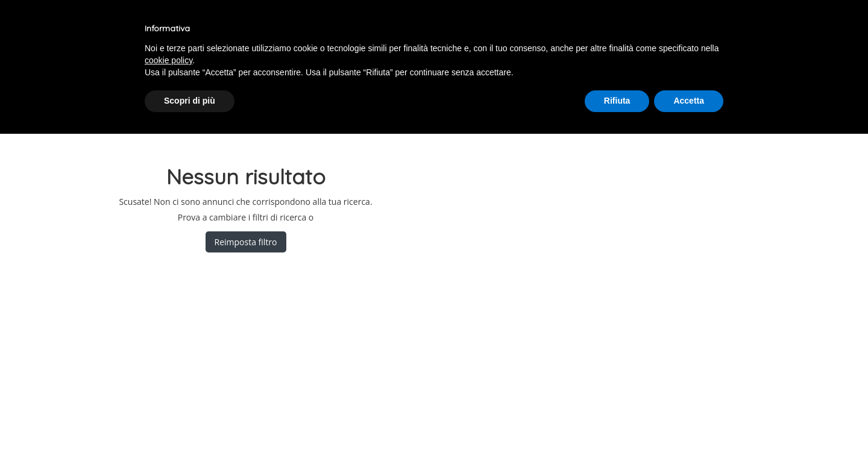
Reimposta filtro (246, 242)
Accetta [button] (689, 101)
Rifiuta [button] (617, 101)
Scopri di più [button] (190, 101)
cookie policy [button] (168, 60)
